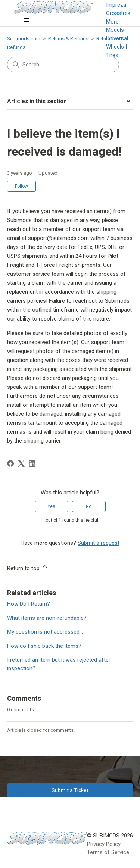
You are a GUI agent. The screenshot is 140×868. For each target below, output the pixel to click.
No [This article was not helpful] (89, 506)
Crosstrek (118, 13)
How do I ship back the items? (44, 646)
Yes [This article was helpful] (51, 506)
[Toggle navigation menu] (27, 20)
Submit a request (99, 543)
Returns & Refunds (68, 39)
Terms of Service (108, 852)
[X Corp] (21, 463)
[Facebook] (10, 463)
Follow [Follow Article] (21, 186)
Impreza (116, 5)
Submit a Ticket (70, 790)
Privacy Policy (104, 844)
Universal (117, 38)
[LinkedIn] (32, 463)
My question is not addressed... (45, 632)
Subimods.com (24, 39)
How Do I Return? (29, 604)
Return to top (28, 567)
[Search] (63, 65)
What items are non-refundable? (47, 618)
